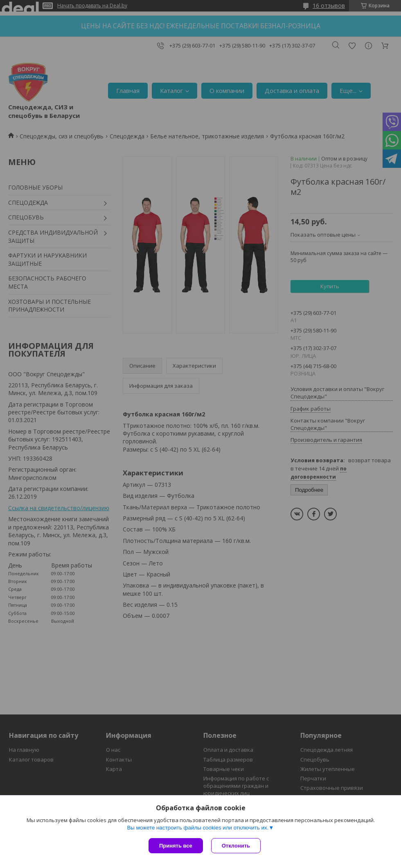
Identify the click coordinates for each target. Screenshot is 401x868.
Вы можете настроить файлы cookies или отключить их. (198, 828)
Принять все (176, 846)
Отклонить (236, 846)
